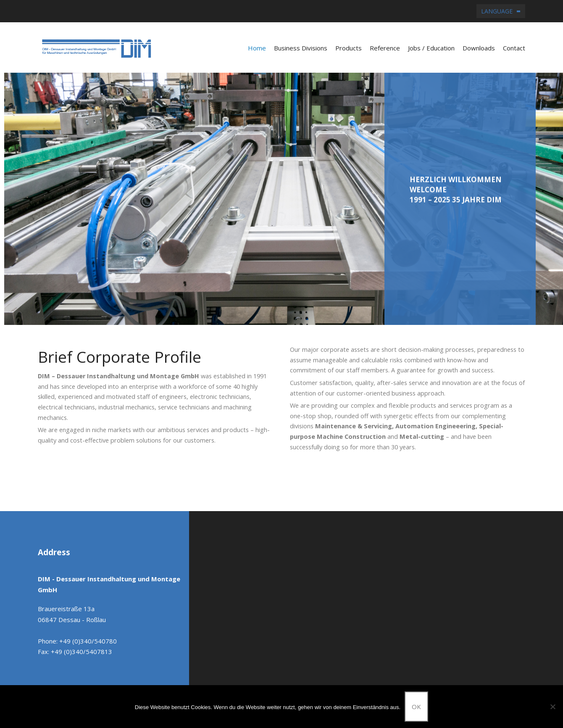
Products (349, 48)
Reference (385, 48)
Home (257, 48)
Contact (514, 48)
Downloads (479, 48)
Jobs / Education (431, 48)
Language (497, 11)
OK (416, 707)
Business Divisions (301, 48)
